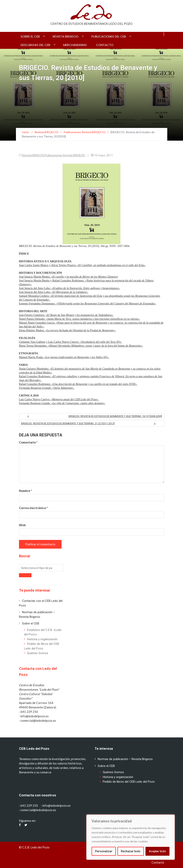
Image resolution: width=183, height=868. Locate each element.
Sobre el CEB (30, 36)
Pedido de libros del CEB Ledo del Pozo (129, 782)
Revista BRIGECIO (66, 36)
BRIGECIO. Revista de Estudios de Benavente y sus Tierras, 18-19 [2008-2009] (115, 416)
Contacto (105, 45)
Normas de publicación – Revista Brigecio (125, 759)
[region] (131, 837)
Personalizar (104, 851)
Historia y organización (42, 639)
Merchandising (75, 45)
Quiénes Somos (38, 653)
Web (22, 525)
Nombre (26, 491)
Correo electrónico (33, 508)
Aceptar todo (157, 851)
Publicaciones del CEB (109, 36)
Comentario (28, 442)
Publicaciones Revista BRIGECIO (65, 155)
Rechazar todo (131, 851)
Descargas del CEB (35, 45)
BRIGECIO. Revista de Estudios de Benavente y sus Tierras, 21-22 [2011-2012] (68, 424)
